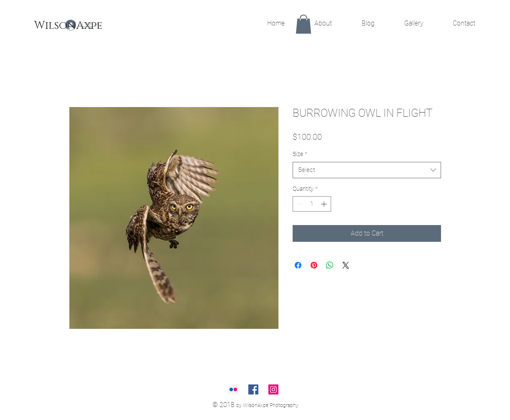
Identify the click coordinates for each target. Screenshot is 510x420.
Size (300, 154)
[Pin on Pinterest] (314, 265)
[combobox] (367, 170)
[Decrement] (299, 204)
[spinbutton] (312, 204)
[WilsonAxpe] (68, 26)
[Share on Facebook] (298, 265)
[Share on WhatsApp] (330, 265)
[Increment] (325, 204)
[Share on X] (346, 265)
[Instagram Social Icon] (273, 389)
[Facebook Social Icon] (253, 389)
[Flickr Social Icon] (233, 389)
